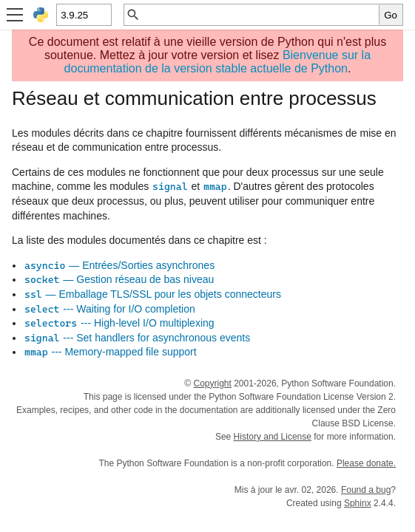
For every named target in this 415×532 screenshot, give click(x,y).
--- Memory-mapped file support (110, 352)
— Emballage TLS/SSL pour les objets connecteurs (152, 294)
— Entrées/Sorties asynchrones (119, 265)
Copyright (212, 383)
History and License (273, 437)
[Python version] (83, 15)
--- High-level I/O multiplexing (119, 323)
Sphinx (358, 503)
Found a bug (366, 490)
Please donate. (366, 463)
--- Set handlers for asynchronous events (137, 338)
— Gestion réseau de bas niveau (119, 279)
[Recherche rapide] (260, 15)
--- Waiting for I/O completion (109, 309)
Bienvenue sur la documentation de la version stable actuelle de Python (217, 62)
